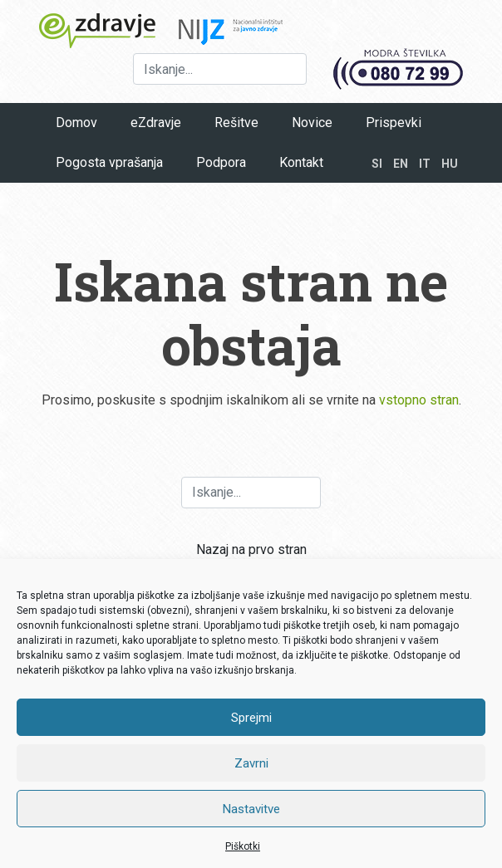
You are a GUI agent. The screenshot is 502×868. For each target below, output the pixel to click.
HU (450, 164)
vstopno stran (419, 400)
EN (401, 164)
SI (377, 164)
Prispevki (394, 123)
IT (425, 164)
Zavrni (251, 763)
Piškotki (243, 846)
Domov (76, 123)
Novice (312, 123)
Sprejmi (251, 718)
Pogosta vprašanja (109, 162)
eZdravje (156, 123)
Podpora (221, 162)
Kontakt (301, 162)
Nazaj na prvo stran (251, 549)
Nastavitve (251, 809)
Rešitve (236, 123)
